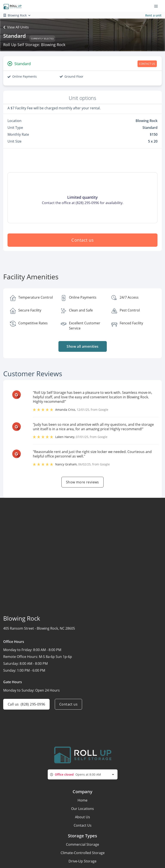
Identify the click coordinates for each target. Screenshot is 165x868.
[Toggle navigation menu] (158, 6)
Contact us (82, 240)
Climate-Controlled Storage (83, 853)
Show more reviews (82, 482)
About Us (82, 817)
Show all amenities (82, 346)
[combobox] (83, 774)
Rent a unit (153, 15)
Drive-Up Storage (82, 861)
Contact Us (83, 825)
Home (82, 800)
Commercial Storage (82, 844)
